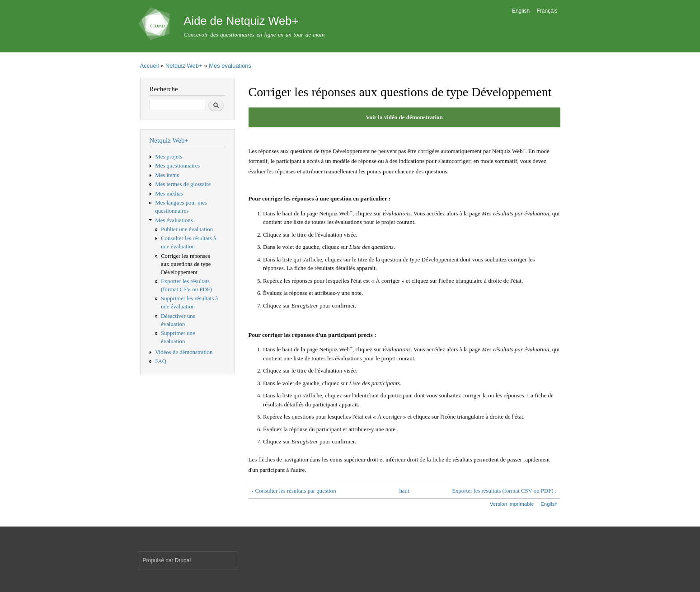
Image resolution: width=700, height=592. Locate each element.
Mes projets (169, 157)
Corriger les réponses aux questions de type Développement (186, 264)
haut (404, 491)
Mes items (167, 175)
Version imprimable (512, 504)
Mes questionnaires (177, 166)
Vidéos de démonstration (184, 352)
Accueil (150, 66)
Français (547, 11)
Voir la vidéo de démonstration (404, 117)
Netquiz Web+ (184, 66)
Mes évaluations (230, 66)
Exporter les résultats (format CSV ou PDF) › (504, 491)
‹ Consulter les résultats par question (294, 491)
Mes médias (169, 194)
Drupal (183, 560)
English (521, 11)
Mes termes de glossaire (183, 184)
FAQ (161, 361)
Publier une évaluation (187, 229)
